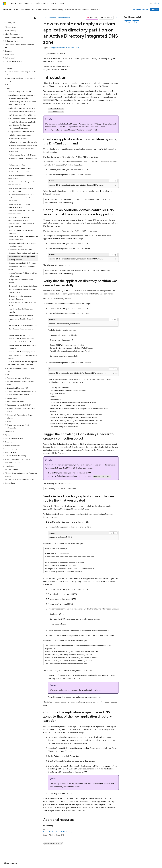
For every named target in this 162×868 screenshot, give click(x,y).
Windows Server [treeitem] (11, 27)
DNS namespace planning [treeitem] (18, 138)
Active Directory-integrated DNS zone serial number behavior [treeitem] (22, 103)
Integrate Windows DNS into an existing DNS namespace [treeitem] (23, 274)
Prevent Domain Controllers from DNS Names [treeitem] (22, 304)
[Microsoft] (4, 3)
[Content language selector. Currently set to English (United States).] (14, 855)
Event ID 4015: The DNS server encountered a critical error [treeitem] (19, 219)
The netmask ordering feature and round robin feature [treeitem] (21, 330)
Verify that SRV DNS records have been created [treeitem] (23, 357)
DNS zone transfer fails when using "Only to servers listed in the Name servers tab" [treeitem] (21, 198)
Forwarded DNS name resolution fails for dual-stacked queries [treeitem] (23, 238)
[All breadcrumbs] (45, 18)
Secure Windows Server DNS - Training (58, 832)
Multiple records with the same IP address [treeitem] (21, 281)
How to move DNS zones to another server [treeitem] (22, 268)
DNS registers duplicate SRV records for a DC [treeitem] (23, 160)
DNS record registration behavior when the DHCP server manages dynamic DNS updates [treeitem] (23, 148)
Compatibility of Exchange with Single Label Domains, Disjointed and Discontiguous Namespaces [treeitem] (22, 125)
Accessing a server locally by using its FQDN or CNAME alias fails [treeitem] (22, 97)
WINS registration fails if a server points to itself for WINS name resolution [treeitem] (23, 363)
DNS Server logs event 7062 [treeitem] (19, 172)
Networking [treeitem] (11, 68)
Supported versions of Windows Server (65, 48)
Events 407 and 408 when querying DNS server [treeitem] (21, 232)
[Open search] (151, 3)
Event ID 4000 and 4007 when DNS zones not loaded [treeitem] (21, 212)
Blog (32, 861)
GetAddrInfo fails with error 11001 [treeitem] (20, 250)
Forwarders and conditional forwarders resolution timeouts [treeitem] (22, 245)
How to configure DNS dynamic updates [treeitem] (23, 253)
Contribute (42, 861)
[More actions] (117, 18)
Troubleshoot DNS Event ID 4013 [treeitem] (20, 335)
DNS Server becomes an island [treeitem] (20, 168)
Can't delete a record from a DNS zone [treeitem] (22, 115)
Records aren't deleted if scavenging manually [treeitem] (21, 310)
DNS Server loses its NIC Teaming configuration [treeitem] (20, 177)
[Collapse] (35, 18)
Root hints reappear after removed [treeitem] (21, 315)
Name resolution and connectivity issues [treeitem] (23, 286)
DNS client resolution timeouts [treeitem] (20, 135)
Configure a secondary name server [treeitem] (21, 131)
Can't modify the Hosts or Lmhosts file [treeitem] (22, 119)
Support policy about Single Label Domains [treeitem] (21, 320)
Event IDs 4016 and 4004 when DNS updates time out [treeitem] (22, 225)
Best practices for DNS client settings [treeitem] (22, 112)
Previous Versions (21, 861)
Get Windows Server (140, 9)
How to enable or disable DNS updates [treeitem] (22, 263)
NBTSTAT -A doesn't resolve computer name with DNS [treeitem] (22, 291)
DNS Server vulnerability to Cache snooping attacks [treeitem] (21, 190)
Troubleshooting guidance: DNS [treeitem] (20, 92)
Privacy (51, 861)
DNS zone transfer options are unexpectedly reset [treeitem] (19, 206)
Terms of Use (86, 861)
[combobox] (20, 23)
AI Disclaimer (8, 861)
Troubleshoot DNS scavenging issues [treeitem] (22, 352)
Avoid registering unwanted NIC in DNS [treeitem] (23, 108)
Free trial (155, 9)
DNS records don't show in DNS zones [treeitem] (22, 155)
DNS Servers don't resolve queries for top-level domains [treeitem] (22, 183)
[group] (83, 373)
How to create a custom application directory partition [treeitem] (22, 258)
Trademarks (97, 861)
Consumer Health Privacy (67, 861)
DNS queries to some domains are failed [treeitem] (23, 142)
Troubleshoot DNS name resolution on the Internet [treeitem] (22, 347)
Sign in (157, 3)
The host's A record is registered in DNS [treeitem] (23, 325)
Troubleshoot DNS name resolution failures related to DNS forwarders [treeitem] (21, 340)
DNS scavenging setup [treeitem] (17, 165)
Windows (52, 18)
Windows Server (64, 18)
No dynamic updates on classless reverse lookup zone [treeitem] (20, 297)
